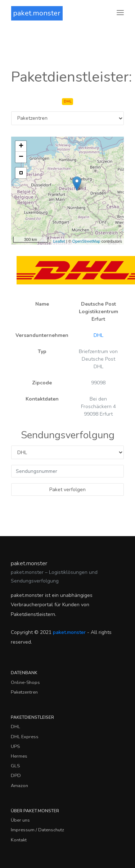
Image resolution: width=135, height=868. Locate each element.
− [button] (21, 157)
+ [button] (21, 146)
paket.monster (37, 13)
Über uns (20, 820)
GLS (15, 766)
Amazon (19, 786)
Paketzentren (24, 692)
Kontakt (19, 840)
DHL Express (25, 737)
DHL (98, 335)
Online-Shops (25, 682)
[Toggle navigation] (120, 13)
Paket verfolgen (67, 490)
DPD (16, 776)
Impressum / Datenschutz (37, 830)
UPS (15, 746)
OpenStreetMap (86, 241)
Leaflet (59, 241)
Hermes (19, 756)
